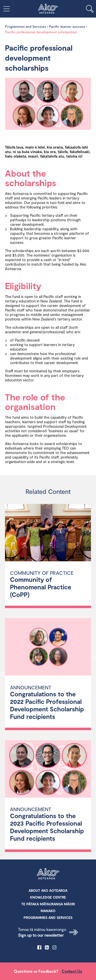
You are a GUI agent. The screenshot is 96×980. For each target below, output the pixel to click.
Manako (48, 911)
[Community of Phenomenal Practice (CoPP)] (48, 533)
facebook (39, 947)
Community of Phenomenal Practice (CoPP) (41, 587)
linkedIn (47, 947)
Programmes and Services (25, 26)
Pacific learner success (67, 26)
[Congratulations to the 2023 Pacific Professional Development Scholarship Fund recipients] (48, 770)
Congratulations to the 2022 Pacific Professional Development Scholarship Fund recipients (47, 705)
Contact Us (72, 971)
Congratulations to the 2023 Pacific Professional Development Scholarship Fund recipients (47, 827)
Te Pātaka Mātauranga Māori (48, 904)
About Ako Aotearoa (48, 890)
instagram (54, 947)
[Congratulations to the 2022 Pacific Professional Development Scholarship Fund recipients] (48, 647)
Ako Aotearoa (48, 874)
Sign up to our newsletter (48, 932)
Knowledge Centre (48, 897)
